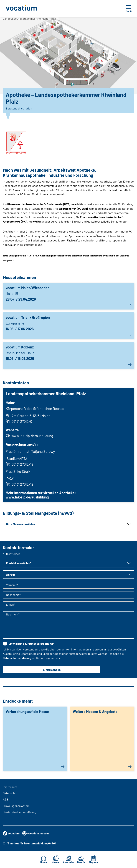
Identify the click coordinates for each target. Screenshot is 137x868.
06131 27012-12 (20, 484)
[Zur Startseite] (29, 8)
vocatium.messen (36, 833)
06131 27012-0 (19, 421)
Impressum (10, 787)
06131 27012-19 (19, 464)
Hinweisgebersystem (16, 806)
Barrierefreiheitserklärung (20, 812)
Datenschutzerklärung (17, 658)
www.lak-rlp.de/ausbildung (32, 436)
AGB (6, 799)
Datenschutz (11, 793)
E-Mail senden (52, 670)
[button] (68, 524)
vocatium (11, 833)
